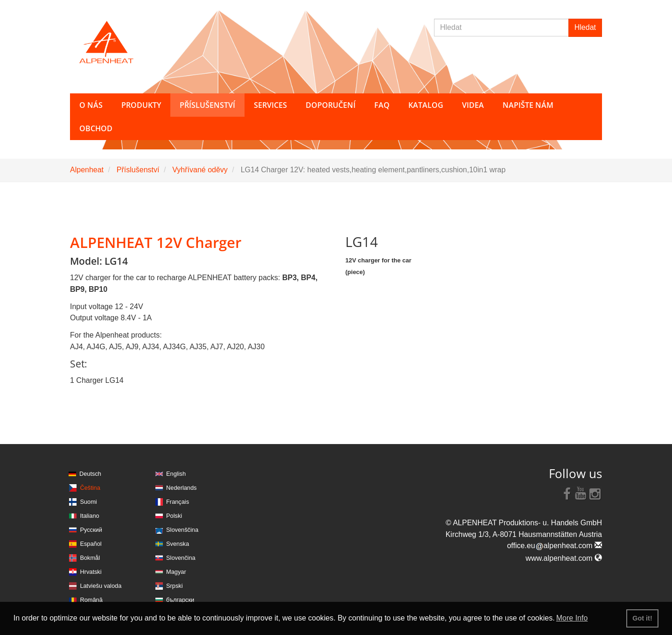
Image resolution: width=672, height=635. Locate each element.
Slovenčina (181, 558)
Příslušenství (138, 170)
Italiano (89, 516)
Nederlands (181, 488)
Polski (174, 516)
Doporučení (331, 105)
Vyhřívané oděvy (200, 170)
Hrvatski (91, 572)
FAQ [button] (382, 105)
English (176, 474)
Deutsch (90, 474)
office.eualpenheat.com (554, 546)
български (180, 600)
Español (91, 544)
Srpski (175, 586)
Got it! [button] (642, 618)
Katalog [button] (426, 105)
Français (178, 502)
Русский (91, 530)
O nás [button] (91, 105)
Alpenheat (87, 170)
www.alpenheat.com (564, 558)
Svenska (178, 544)
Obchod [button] (96, 128)
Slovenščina (182, 530)
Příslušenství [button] (207, 105)
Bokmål (90, 558)
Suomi (88, 502)
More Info (572, 618)
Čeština (90, 488)
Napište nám (528, 105)
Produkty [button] (141, 105)
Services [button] (270, 105)
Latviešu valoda (101, 586)
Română (91, 600)
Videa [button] (473, 105)
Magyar (176, 572)
